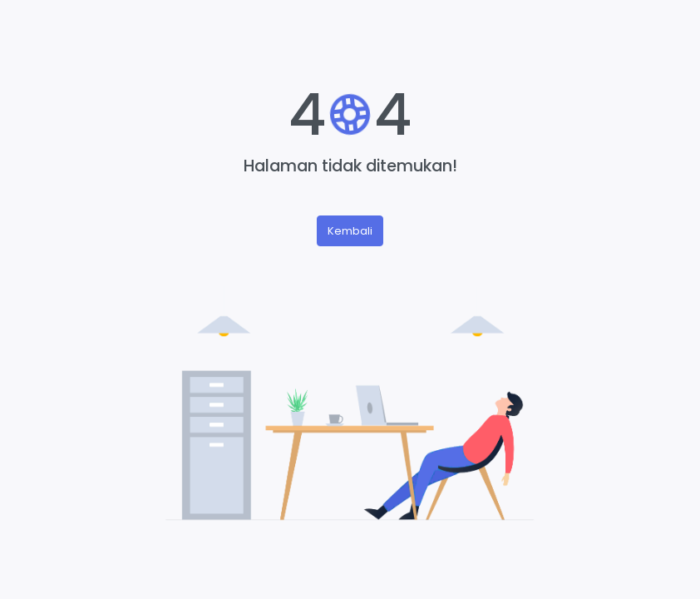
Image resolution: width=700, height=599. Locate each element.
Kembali (350, 231)
